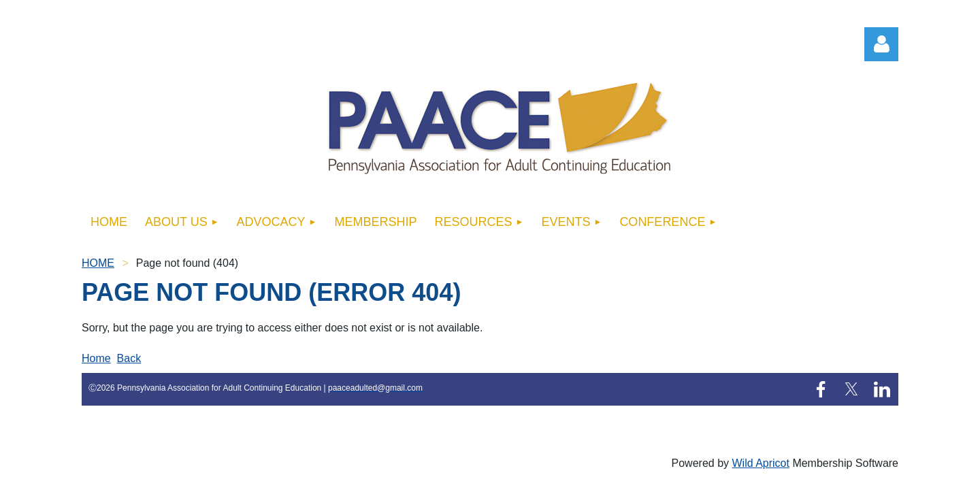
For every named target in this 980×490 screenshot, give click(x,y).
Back (129, 358)
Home (96, 358)
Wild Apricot (760, 463)
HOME (98, 263)
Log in (881, 44)
